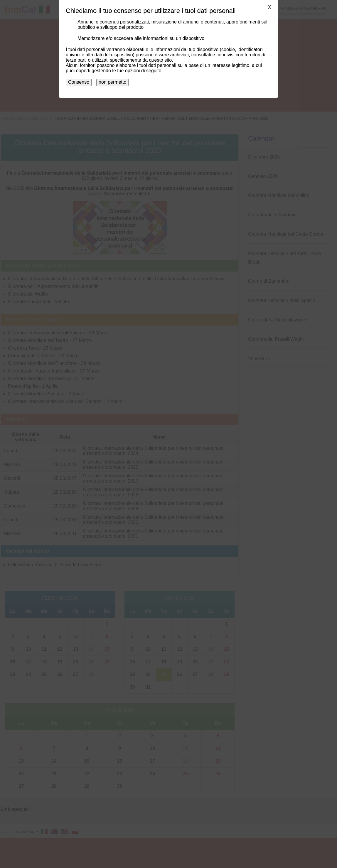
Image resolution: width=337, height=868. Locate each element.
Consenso (79, 82)
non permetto (112, 82)
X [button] (270, 7)
